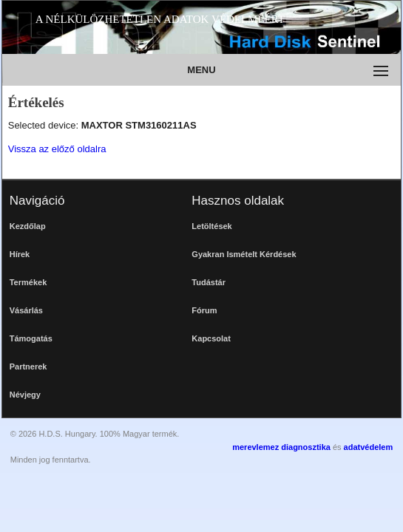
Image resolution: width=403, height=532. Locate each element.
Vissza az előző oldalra (57, 149)
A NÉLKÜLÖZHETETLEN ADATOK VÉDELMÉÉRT (160, 19)
